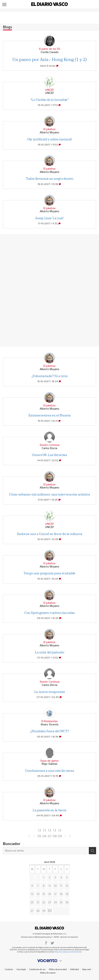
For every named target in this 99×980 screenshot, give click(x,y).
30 (50, 911)
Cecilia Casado (50, 52)
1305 (39, 831)
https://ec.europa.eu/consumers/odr (68, 952)
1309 (60, 831)
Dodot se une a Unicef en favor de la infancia (50, 534)
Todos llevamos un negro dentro (49, 179)
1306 (45, 831)
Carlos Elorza (49, 448)
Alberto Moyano (49, 133)
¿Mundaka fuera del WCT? (50, 731)
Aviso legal (21, 969)
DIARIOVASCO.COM (49, 928)
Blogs (7, 27)
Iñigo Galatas (50, 764)
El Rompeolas (50, 721)
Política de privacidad (58, 969)
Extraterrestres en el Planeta (50, 415)
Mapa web (86, 969)
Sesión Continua (50, 445)
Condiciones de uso (37, 969)
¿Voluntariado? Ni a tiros (50, 376)
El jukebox (49, 129)
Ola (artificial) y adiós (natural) (49, 139)
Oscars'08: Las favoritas (49, 455)
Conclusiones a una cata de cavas (49, 771)
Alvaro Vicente (50, 725)
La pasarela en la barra (49, 810)
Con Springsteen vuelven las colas (49, 613)
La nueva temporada (50, 692)
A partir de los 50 (50, 49)
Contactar (9, 969)
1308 (55, 831)
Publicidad (74, 969)
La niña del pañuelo (49, 652)
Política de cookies (48, 973)
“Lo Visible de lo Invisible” (50, 100)
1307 (50, 831)
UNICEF (50, 90)
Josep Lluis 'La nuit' (49, 218)
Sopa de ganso (49, 761)
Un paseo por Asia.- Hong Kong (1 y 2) (49, 59)
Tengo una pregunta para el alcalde (49, 573)
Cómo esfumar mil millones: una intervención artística (50, 494)
